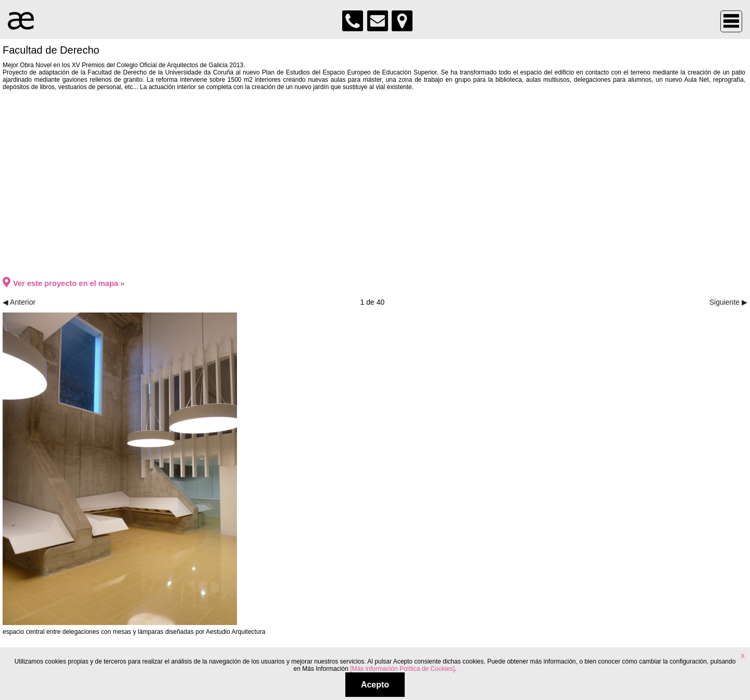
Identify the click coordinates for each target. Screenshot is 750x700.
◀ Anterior (19, 302)
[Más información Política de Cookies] (402, 669)
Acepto (375, 685)
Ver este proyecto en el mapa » (64, 283)
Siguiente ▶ (728, 302)
